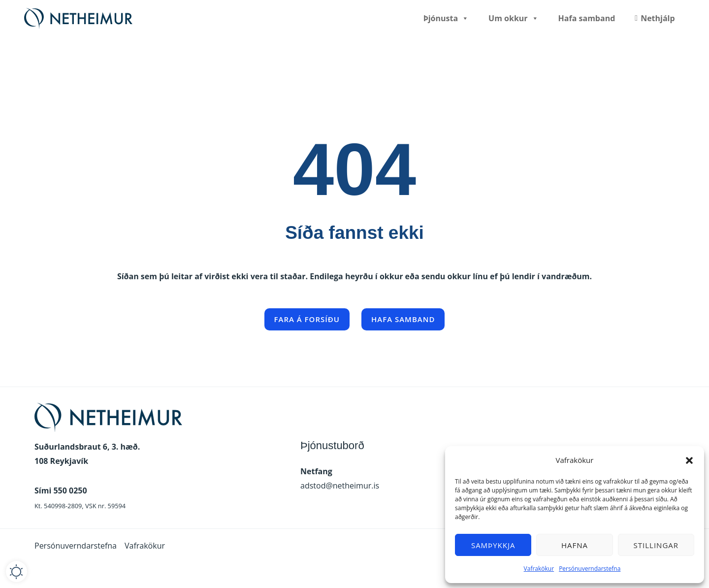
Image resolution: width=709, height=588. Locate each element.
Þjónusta (446, 18)
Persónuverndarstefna (590, 569)
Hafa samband (587, 18)
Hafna (575, 545)
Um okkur (514, 18)
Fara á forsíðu (307, 319)
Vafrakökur (539, 569)
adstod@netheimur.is (340, 486)
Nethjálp (658, 18)
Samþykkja (493, 545)
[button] (689, 460)
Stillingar (656, 545)
